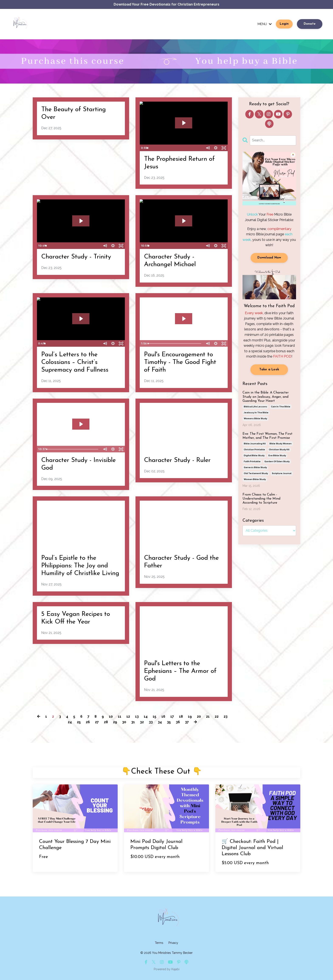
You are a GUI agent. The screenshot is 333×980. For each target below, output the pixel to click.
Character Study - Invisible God (78, 464)
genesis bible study (255, 467)
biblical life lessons (255, 407)
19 (190, 717)
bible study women (281, 444)
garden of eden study (277, 461)
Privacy (173, 943)
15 (155, 717)
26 (88, 722)
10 (111, 717)
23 (226, 717)
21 (208, 717)
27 (97, 722)
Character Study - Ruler (177, 460)
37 (187, 722)
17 (172, 717)
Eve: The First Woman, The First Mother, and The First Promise (267, 436)
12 (128, 717)
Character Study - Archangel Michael (170, 261)
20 (199, 717)
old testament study (256, 473)
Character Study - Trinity (76, 257)
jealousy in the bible (256, 413)
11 (120, 717)
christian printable (254, 450)
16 (163, 717)
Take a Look (269, 370)
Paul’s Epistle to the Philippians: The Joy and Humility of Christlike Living (80, 566)
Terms (159, 943)
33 (151, 722)
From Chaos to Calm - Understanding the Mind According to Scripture (261, 499)
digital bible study (254, 455)
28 (106, 722)
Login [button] (284, 24)
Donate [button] (310, 24)
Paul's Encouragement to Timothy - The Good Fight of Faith (180, 362)
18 (181, 717)
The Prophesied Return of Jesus (179, 163)
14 (146, 717)
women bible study (255, 479)
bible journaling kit (255, 444)
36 (178, 722)
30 (124, 722)
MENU (264, 24)
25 (79, 722)
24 (70, 722)
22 (217, 717)
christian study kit (279, 450)
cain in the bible (281, 407)
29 (115, 722)
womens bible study (255, 418)
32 (142, 722)
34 (160, 722)
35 (169, 722)
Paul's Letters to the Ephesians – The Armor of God (180, 671)
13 (137, 717)
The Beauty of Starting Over (73, 113)
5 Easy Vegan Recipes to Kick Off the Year (76, 618)
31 (133, 722)
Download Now (269, 258)
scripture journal (282, 473)
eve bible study (277, 455)
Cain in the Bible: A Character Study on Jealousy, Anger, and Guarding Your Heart (266, 397)
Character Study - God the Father (181, 562)
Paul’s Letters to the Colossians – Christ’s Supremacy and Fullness (75, 362)
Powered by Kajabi (167, 969)
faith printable (252, 461)
